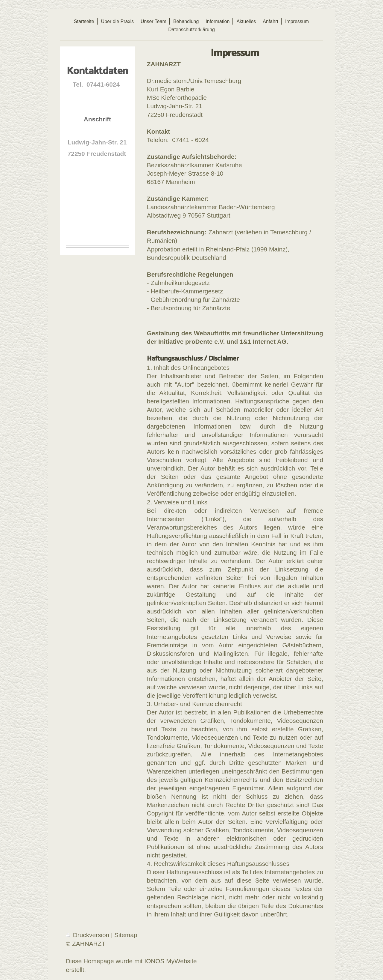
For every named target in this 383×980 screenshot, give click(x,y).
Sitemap (126, 935)
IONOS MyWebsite (170, 961)
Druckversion (88, 935)
